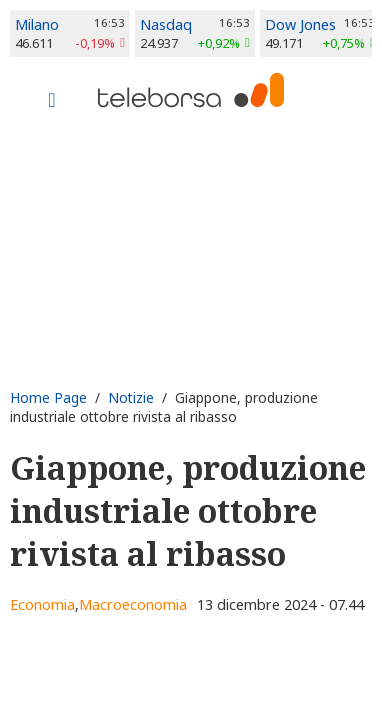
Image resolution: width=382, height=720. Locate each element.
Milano (37, 24)
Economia (42, 604)
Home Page (48, 397)
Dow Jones (300, 24)
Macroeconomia (133, 604)
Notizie (131, 397)
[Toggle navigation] (52, 102)
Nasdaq (166, 24)
